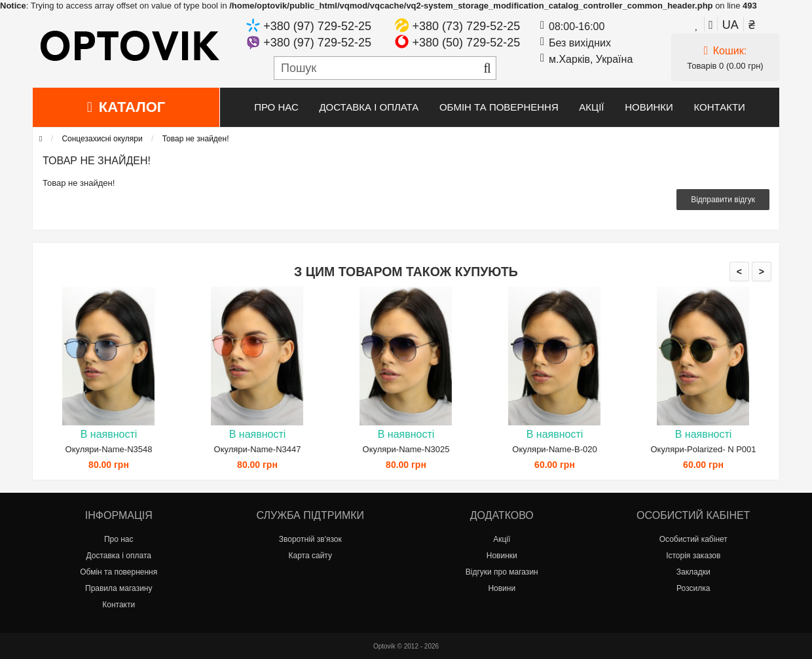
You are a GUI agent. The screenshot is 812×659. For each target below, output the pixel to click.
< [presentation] (739, 272)
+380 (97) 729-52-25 (317, 26)
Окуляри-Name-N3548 (109, 449)
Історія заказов (693, 556)
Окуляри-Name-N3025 (406, 449)
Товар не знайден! (196, 139)
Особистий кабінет (693, 539)
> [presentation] (762, 272)
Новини (502, 588)
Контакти (719, 107)
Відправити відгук (723, 200)
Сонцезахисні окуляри (102, 139)
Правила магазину (119, 588)
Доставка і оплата (369, 107)
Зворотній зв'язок (310, 539)
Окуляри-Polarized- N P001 (703, 449)
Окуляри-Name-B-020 (554, 449)
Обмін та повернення (499, 107)
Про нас (276, 107)
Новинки (649, 107)
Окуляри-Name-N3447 (258, 449)
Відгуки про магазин (502, 572)
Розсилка (693, 588)
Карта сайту (310, 556)
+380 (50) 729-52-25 (467, 43)
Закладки (693, 572)
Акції (591, 107)
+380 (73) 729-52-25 (467, 26)
